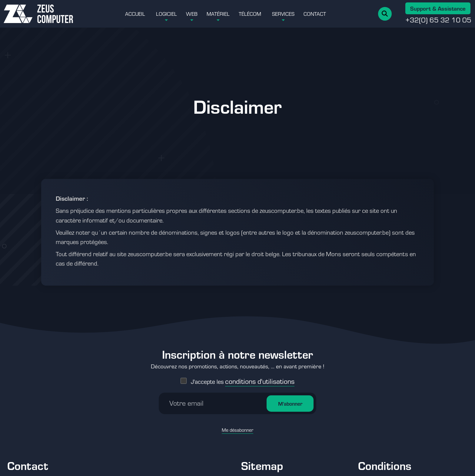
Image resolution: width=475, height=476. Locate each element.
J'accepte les (243, 379)
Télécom (250, 14)
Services (283, 14)
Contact (315, 14)
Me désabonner (237, 427)
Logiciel (166, 14)
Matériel (218, 14)
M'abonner (290, 401)
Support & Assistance (438, 8)
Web (192, 14)
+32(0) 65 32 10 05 (438, 20)
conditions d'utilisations (260, 378)
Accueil (135, 14)
